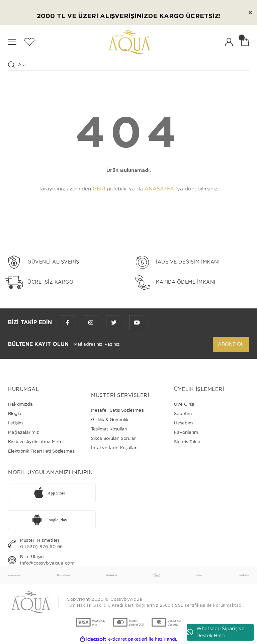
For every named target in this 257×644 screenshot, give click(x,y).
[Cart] (245, 42)
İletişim (15, 423)
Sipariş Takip (187, 442)
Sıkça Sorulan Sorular (113, 438)
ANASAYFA (159, 189)
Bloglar (16, 414)
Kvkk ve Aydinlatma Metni (36, 442)
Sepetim (183, 414)
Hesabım (183, 423)
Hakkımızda (20, 404)
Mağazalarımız (23, 432)
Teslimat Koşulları (109, 429)
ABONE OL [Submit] (231, 344)
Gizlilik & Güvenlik (110, 420)
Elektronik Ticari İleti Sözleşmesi (42, 451)
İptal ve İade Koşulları (114, 448)
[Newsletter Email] (143, 344)
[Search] (128, 65)
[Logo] (130, 42)
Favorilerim (186, 432)
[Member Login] (229, 42)
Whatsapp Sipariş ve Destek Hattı (216, 632)
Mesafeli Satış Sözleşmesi (118, 410)
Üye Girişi (184, 404)
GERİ (99, 189)
